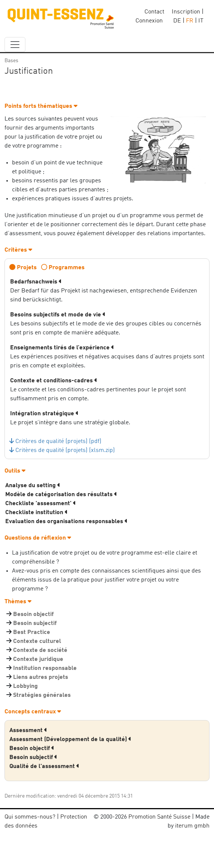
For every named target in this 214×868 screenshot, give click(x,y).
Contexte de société (40, 650)
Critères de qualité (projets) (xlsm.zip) (65, 450)
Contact (154, 12)
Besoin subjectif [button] (33, 758)
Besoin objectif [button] (32, 749)
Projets (27, 268)
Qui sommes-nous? (30, 817)
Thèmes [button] (18, 602)
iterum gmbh (192, 826)
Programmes (67, 268)
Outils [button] (15, 471)
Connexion (149, 21)
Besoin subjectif (35, 623)
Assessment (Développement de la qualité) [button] (70, 740)
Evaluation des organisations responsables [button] (66, 522)
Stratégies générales (42, 695)
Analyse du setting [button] (33, 486)
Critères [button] (18, 250)
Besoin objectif (33, 614)
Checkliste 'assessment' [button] (41, 504)
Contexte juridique (38, 659)
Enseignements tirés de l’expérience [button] (62, 348)
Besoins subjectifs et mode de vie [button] (58, 315)
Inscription (186, 12)
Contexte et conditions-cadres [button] (54, 381)
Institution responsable (45, 668)
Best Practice (32, 632)
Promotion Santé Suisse (159, 817)
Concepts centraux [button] (33, 712)
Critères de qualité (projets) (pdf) (58, 441)
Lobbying (25, 686)
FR (190, 21)
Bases (11, 61)
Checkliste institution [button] (36, 513)
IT (201, 21)
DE (177, 21)
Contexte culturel (37, 641)
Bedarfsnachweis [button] (36, 282)
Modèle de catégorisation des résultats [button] (61, 495)
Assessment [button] (28, 731)
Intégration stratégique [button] (44, 414)
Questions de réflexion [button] (38, 538)
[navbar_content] (15, 45)
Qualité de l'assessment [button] (44, 767)
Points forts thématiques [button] (41, 106)
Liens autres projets (41, 677)
